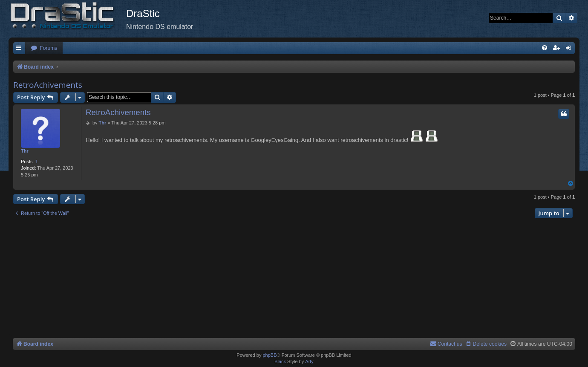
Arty (309, 361)
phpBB (269, 355)
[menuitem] (44, 48)
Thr (25, 151)
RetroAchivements (48, 85)
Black (280, 361)
